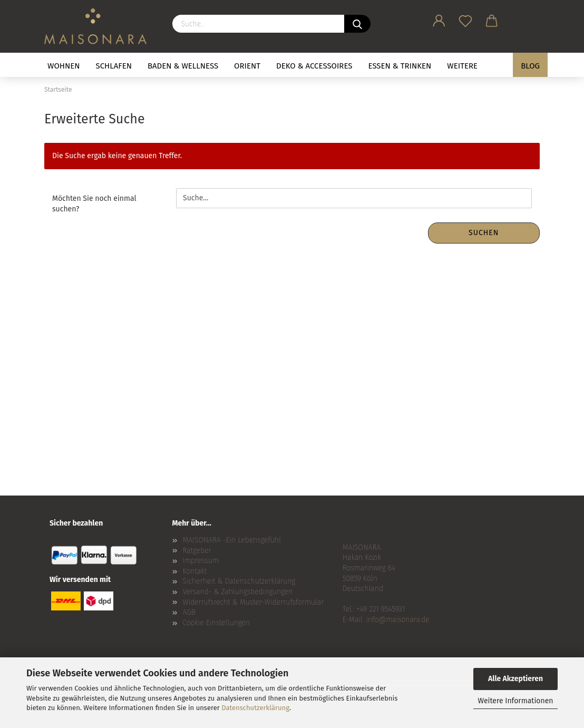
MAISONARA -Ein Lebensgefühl (232, 540)
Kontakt (195, 571)
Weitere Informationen (515, 701)
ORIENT (247, 66)
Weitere (462, 66)
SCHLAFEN (114, 66)
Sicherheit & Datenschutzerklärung (239, 581)
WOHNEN (64, 66)
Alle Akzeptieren (515, 679)
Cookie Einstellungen (217, 623)
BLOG (530, 66)
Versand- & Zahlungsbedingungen (238, 592)
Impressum (201, 561)
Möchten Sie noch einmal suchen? (94, 204)
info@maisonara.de (397, 620)
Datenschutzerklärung (255, 708)
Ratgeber (197, 551)
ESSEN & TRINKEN (400, 66)
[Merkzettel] (465, 19)
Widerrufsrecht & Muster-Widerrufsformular (254, 602)
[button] (439, 19)
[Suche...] (357, 24)
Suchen (484, 233)
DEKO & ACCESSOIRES (314, 66)
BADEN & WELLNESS (183, 66)
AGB (189, 612)
